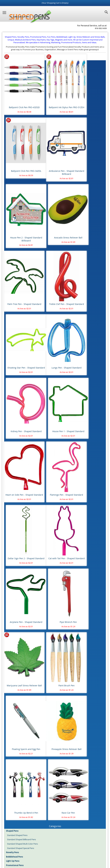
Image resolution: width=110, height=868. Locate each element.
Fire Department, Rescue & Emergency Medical (28, 731)
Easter (10, 658)
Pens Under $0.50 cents (17, 554)
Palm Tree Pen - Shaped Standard (20, 213)
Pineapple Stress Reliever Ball (20, 493)
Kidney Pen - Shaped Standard (55, 268)
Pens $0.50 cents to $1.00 (18, 559)
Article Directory (56, 844)
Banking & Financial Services (20, 718)
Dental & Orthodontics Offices (20, 726)
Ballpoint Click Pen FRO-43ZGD (20, 98)
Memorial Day (13, 671)
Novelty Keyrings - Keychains (20, 597)
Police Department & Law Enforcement (24, 739)
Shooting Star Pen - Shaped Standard (90, 213)
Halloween (12, 662)
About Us (41, 844)
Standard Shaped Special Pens (21, 529)
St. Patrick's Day (14, 675)
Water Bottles (13, 606)
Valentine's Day (14, 683)
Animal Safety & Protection (19, 692)
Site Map (29, 844)
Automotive (12, 709)
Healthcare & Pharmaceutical (20, 735)
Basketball (12, 627)
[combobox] (55, 790)
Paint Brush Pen (55, 436)
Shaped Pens (37, 853)
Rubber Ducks (13, 584)
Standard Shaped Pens (17, 516)
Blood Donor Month (16, 696)
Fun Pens (62, 853)
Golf (9, 636)
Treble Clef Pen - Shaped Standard (55, 213)
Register (10, 830)
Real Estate (12, 743)
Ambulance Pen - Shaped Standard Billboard (20, 156)
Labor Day (12, 666)
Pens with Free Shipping (18, 550)
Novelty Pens (51, 853)
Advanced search (55, 801)
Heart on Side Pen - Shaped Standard (20, 324)
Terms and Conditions (77, 844)
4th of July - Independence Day (21, 649)
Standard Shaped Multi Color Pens (22, 524)
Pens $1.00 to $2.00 (16, 563)
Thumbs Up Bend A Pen (55, 493)
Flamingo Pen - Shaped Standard (55, 324)
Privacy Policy (45, 846)
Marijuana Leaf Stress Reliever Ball (20, 438)
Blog (28, 853)
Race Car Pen (90, 493)
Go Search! (55, 797)
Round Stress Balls (15, 576)
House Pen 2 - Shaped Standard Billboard (55, 156)
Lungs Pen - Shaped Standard (20, 268)
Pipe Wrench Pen (90, 379)
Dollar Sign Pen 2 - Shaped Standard (90, 324)
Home (19, 844)
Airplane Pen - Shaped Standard (55, 379)
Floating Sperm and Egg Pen (90, 436)
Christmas (12, 653)
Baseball (11, 623)
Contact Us (95, 844)
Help (75, 846)
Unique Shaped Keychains (19, 593)
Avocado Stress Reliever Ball (90, 155)
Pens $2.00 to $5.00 (16, 567)
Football (11, 632)
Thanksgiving (13, 679)
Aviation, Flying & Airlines (18, 713)
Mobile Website (62, 846)
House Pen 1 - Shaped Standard (90, 268)
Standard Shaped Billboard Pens (21, 520)
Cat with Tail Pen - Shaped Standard (20, 381)
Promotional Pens (76, 853)
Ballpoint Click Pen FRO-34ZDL (90, 98)
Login (9, 826)
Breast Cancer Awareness (18, 701)
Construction (13, 722)
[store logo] (29, 17)
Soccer (10, 640)
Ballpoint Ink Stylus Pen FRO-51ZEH (55, 99)
